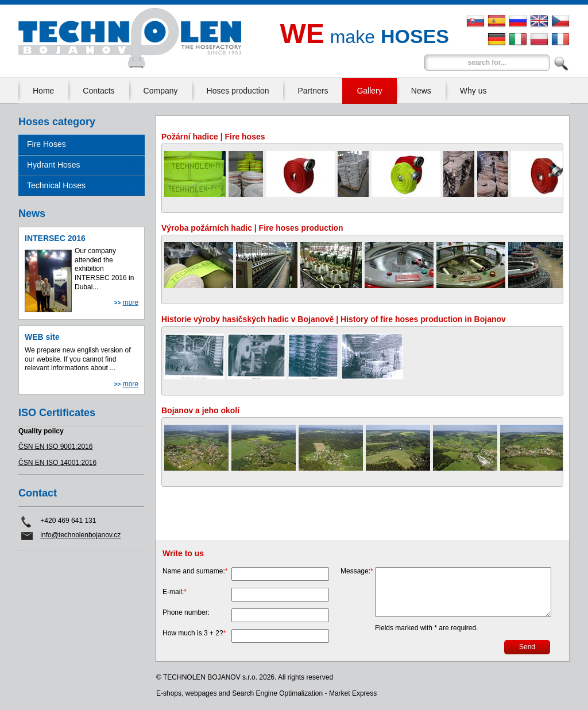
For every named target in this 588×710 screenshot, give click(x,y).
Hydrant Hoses (54, 165)
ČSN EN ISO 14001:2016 (57, 463)
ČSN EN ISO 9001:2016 (55, 447)
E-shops (169, 693)
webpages (201, 693)
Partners (313, 91)
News (421, 91)
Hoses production (238, 91)
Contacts (98, 91)
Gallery (369, 91)
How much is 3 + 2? (194, 633)
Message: (357, 571)
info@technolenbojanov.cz (80, 535)
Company (161, 91)
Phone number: (186, 612)
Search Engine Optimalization (277, 693)
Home (43, 91)
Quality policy (41, 431)
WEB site (42, 337)
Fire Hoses (47, 144)
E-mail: (175, 592)
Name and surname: (195, 571)
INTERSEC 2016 (55, 238)
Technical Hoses (56, 185)
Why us (473, 91)
